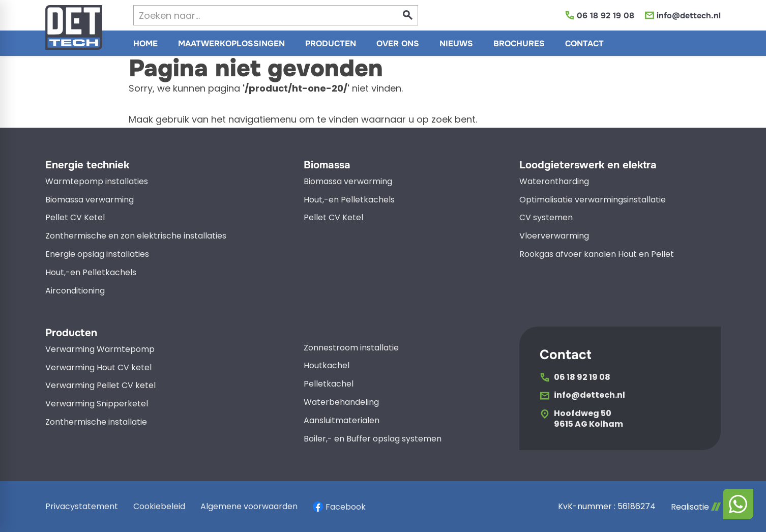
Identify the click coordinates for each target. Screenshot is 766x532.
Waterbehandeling (341, 403)
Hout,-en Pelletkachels (91, 273)
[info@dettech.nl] (683, 16)
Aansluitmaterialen (342, 421)
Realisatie (696, 507)
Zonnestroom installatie (351, 348)
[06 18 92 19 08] (599, 16)
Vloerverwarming (554, 236)
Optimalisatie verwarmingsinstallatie (593, 200)
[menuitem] (145, 43)
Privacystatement (82, 506)
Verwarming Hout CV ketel (98, 368)
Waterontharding (554, 182)
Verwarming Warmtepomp (100, 350)
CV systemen (546, 218)
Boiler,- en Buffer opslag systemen (373, 439)
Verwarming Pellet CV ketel (100, 386)
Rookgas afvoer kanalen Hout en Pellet (597, 255)
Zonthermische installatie (96, 422)
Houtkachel (327, 366)
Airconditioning (75, 291)
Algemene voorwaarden (249, 506)
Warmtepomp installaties (97, 182)
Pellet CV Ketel (75, 218)
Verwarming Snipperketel (97, 404)
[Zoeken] (256, 15)
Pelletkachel (329, 384)
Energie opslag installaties (97, 255)
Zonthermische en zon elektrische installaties (136, 236)
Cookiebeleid (159, 506)
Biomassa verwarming (90, 200)
